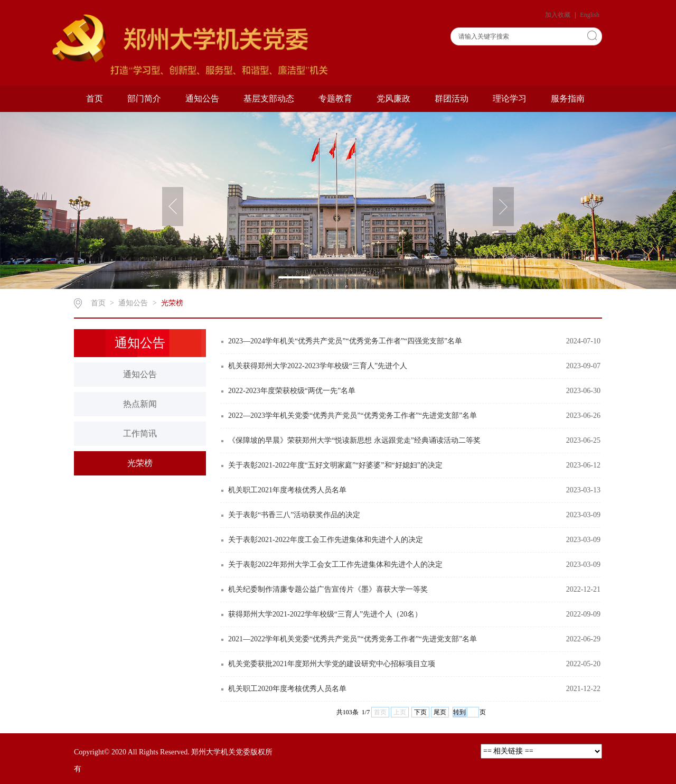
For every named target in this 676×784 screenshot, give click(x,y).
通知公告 (202, 99)
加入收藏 (558, 15)
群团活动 (452, 99)
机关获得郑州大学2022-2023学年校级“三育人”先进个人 (318, 366)
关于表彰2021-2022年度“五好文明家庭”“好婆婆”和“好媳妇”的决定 (335, 465)
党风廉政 (393, 99)
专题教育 (335, 99)
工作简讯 (140, 433)
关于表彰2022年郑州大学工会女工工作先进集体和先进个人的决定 (335, 564)
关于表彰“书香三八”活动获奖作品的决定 (294, 515)
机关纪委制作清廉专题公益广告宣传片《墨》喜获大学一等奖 (328, 589)
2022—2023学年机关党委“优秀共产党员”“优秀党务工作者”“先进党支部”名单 (353, 416)
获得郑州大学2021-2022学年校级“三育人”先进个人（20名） (325, 614)
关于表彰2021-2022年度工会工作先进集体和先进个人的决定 (326, 540)
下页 (420, 712)
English (590, 15)
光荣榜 (172, 303)
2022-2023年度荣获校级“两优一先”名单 (292, 391)
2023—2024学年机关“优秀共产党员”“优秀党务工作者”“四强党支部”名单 (345, 341)
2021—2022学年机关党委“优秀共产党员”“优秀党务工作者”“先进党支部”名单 (353, 639)
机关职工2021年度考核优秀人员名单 (287, 490)
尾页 (440, 712)
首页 (95, 99)
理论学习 (510, 99)
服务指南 (568, 99)
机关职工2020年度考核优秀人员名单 (287, 689)
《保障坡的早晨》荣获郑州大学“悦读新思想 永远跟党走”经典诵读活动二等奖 (354, 440)
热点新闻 (140, 404)
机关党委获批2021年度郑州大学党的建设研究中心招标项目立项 (332, 664)
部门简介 (144, 99)
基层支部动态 (269, 99)
